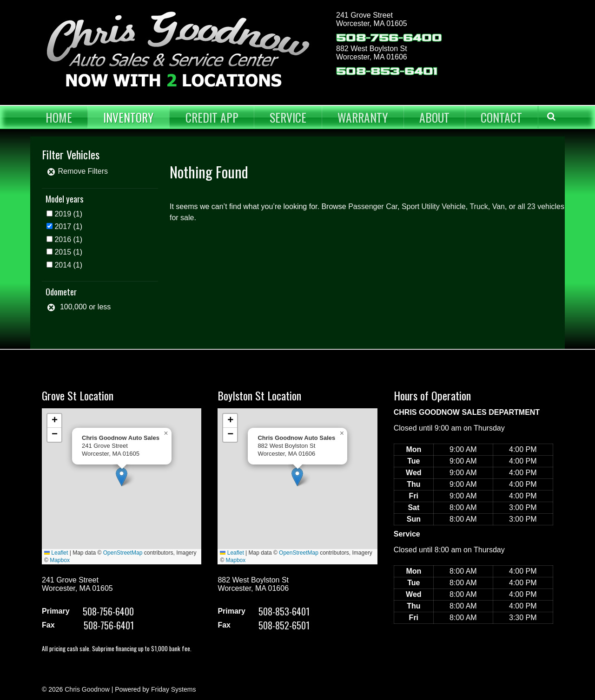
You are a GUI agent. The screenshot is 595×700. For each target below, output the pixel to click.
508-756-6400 (389, 38)
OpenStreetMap (123, 553)
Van (499, 206)
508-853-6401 (387, 71)
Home (59, 117)
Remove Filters (77, 171)
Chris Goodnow (87, 689)
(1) (68, 214)
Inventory (129, 117)
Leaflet (56, 553)
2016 (63, 239)
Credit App (212, 117)
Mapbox (60, 560)
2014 (63, 265)
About (434, 117)
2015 (63, 252)
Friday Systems (173, 689)
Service (288, 117)
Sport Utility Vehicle (434, 206)
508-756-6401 (109, 625)
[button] (122, 477)
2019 (63, 214)
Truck (479, 206)
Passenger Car (373, 206)
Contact (501, 117)
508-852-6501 (284, 625)
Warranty (363, 117)
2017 (63, 226)
